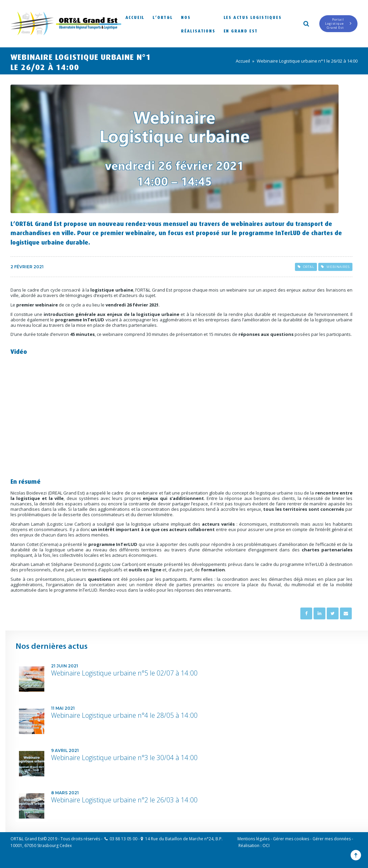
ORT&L (306, 267)
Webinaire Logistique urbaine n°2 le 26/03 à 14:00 (124, 800)
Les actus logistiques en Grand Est (253, 24)
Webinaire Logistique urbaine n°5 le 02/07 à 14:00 (124, 673)
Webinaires (335, 267)
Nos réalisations (198, 24)
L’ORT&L (163, 17)
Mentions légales (254, 839)
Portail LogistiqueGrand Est (338, 24)
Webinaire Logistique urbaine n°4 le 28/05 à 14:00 (124, 715)
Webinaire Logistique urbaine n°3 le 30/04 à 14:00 (124, 758)
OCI (266, 846)
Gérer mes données (332, 839)
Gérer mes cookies (291, 839)
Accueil (135, 17)
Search (306, 23)
